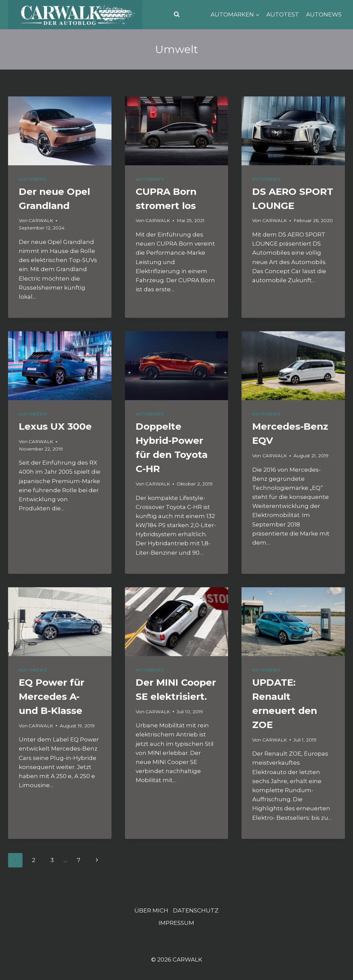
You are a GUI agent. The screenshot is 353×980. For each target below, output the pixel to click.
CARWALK (41, 220)
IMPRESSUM (176, 923)
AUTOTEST (283, 14)
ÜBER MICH (151, 910)
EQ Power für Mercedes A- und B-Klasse (52, 696)
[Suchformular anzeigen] (177, 14)
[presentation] (60, 131)
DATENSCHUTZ (196, 910)
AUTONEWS (324, 14)
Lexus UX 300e (55, 426)
